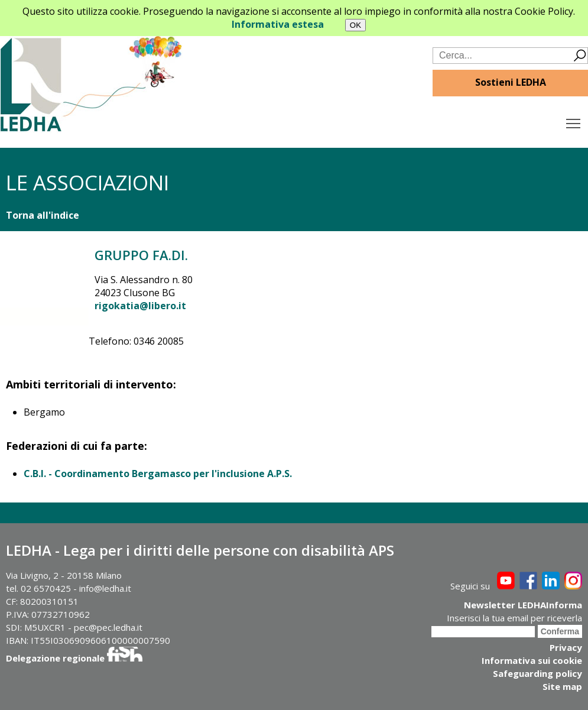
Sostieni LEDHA (511, 82)
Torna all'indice (43, 215)
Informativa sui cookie (532, 660)
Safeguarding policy (537, 673)
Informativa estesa (278, 24)
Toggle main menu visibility (574, 121)
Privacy (566, 647)
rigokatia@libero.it (140, 306)
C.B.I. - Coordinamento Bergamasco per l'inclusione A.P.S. (158, 474)
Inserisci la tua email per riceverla (514, 618)
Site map (562, 686)
